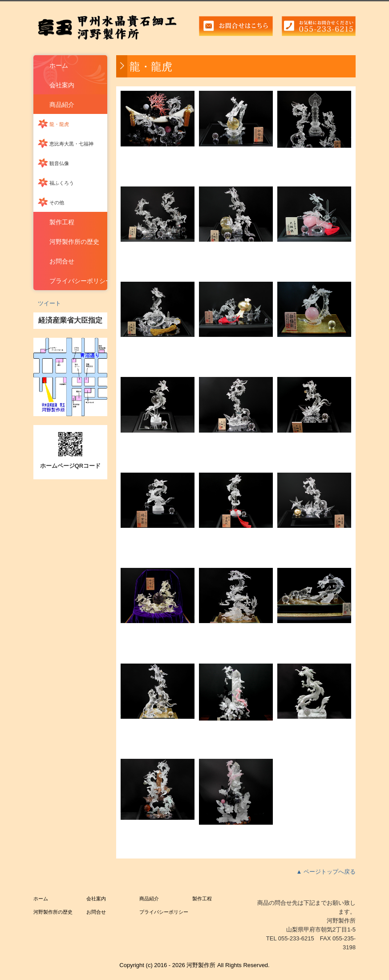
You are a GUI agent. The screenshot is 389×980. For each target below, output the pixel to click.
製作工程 (62, 222)
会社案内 (62, 85)
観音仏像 (59, 163)
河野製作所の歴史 (74, 242)
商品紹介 (62, 105)
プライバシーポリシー (78, 281)
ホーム (59, 65)
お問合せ (62, 261)
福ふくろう (62, 183)
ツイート (49, 303)
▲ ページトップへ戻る (326, 872)
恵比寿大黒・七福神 (71, 144)
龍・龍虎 (59, 124)
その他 (57, 202)
